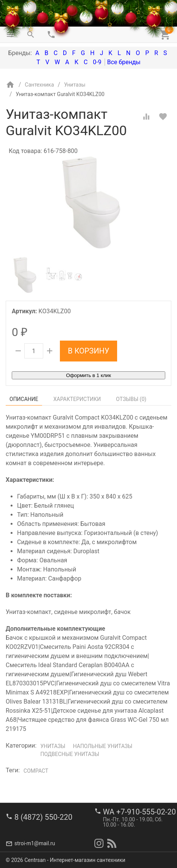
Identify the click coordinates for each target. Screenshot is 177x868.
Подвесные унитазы (70, 754)
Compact (36, 771)
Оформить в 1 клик (88, 375)
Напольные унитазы (103, 746)
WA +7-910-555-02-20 (139, 812)
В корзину (88, 351)
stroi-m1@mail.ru (35, 843)
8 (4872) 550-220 (43, 817)
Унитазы (53, 746)
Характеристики (77, 399)
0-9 (97, 62)
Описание (24, 399)
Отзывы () (131, 399)
